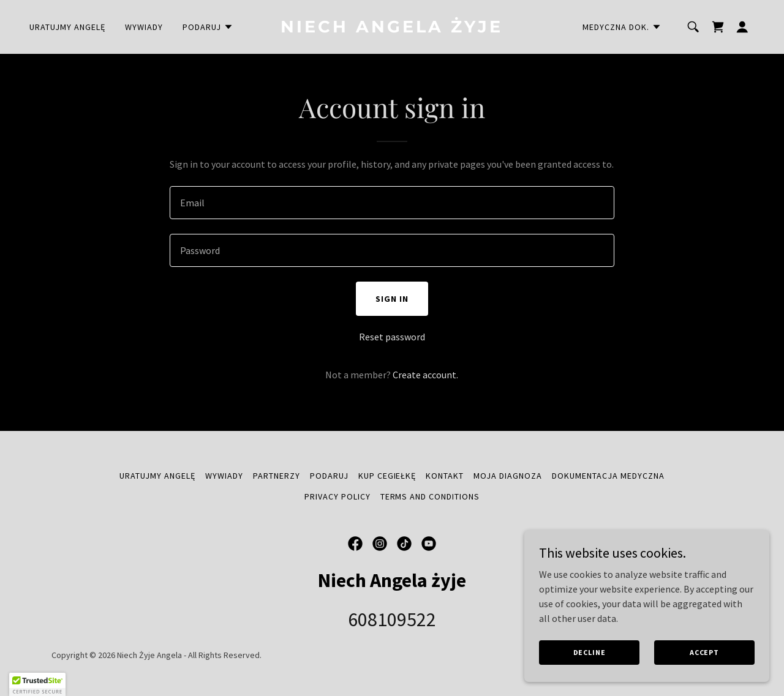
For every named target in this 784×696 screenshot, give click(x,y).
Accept (704, 652)
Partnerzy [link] (277, 476)
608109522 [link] (392, 619)
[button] (208, 27)
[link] (392, 29)
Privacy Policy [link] (337, 496)
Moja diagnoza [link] (508, 476)
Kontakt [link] (445, 476)
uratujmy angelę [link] (67, 27)
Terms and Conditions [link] (430, 496)
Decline (590, 652)
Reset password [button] (392, 337)
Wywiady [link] (144, 27)
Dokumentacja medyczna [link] (608, 476)
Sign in (392, 299)
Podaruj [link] (329, 476)
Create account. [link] (425, 375)
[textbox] (392, 203)
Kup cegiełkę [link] (387, 476)
